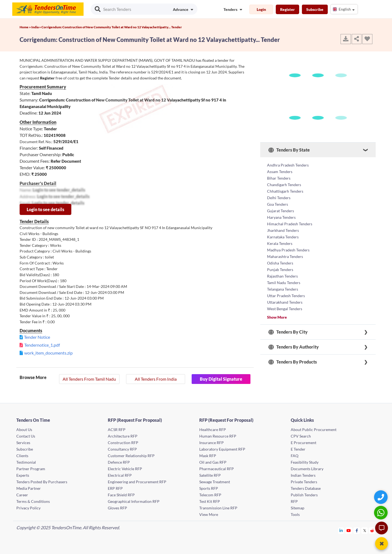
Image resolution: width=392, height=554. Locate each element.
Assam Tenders (280, 172)
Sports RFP (209, 488)
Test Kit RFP (210, 501)
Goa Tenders (278, 204)
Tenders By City (288, 332)
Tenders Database (306, 488)
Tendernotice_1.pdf (42, 345)
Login (261, 9)
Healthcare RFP (213, 430)
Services (23, 443)
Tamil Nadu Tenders (284, 283)
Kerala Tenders (280, 243)
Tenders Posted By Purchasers (42, 482)
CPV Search (301, 436)
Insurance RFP (212, 443)
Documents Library (307, 469)
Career (22, 495)
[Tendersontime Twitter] (365, 530)
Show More (277, 317)
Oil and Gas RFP (213, 462)
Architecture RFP (123, 436)
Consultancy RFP (122, 449)
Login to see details (45, 209)
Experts (23, 475)
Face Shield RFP (121, 495)
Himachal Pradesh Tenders (290, 224)
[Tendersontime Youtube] (349, 530)
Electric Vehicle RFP (125, 469)
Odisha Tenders (280, 263)
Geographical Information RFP (134, 501)
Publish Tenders (304, 495)
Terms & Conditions (33, 501)
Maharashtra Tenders (285, 256)
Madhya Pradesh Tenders (288, 250)
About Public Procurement (314, 430)
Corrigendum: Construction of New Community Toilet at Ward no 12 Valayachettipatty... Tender (112, 27)
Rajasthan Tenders (282, 276)
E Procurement (304, 443)
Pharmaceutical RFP (217, 469)
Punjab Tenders (280, 270)
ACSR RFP (117, 430)
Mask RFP (208, 456)
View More (209, 514)
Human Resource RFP (218, 436)
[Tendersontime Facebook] (357, 530)
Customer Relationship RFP (131, 456)
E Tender (298, 449)
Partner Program (31, 469)
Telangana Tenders (283, 289)
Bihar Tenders (279, 178)
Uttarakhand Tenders (285, 302)
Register (287, 9)
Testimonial (26, 462)
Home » (25, 27)
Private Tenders (304, 482)
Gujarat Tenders (281, 211)
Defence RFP (119, 462)
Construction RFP (123, 443)
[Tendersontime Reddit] (372, 530)
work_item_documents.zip (48, 353)
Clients (22, 456)
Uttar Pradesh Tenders (286, 296)
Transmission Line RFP (218, 508)
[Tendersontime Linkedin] (341, 530)
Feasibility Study (305, 462)
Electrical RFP (120, 475)
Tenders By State (289, 150)
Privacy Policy (28, 508)
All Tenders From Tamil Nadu (89, 379)
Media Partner (29, 488)
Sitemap (298, 508)
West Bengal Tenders (285, 309)
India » (36, 27)
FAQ (295, 456)
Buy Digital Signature (221, 379)
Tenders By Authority (294, 347)
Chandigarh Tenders (284, 185)
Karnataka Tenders (283, 237)
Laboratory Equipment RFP (222, 449)
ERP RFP (115, 488)
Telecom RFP (210, 495)
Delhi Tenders (279, 198)
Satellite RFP (210, 475)
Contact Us (26, 436)
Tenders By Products (293, 362)
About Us (24, 430)
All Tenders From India (156, 379)
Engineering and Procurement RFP (137, 482)
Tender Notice (37, 337)
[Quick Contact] (382, 497)
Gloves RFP (117, 508)
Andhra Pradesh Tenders (288, 165)
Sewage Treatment (215, 482)
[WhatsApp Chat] (382, 513)
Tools (295, 514)
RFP (294, 501)
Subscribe (315, 9)
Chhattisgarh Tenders (285, 191)
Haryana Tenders (281, 217)
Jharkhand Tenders (283, 230)
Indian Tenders (303, 475)
